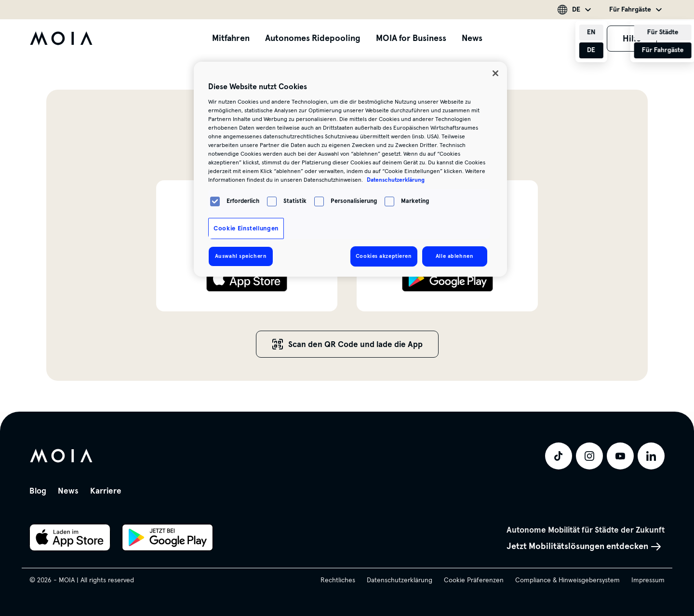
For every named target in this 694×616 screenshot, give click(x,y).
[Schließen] (495, 73)
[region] (350, 169)
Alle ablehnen (454, 256)
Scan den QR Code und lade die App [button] (347, 344)
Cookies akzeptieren (384, 256)
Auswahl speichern (241, 256)
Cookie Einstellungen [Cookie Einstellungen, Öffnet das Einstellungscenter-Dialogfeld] (246, 228)
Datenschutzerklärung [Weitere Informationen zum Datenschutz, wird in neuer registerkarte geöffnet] (396, 180)
